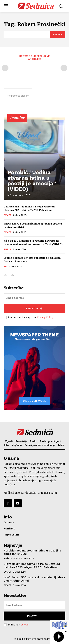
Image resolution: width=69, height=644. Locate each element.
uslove (25, 625)
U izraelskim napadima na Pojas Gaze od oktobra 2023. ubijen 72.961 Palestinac (29, 208)
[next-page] (12, 276)
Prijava (34, 616)
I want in (34, 309)
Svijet (8, 215)
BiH (6, 266)
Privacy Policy (45, 317)
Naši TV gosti (12, 558)
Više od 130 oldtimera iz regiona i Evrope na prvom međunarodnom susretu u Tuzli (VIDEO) (33, 242)
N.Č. (10, 195)
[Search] (58, 35)
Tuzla (7, 249)
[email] (34, 298)
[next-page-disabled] (64, 68)
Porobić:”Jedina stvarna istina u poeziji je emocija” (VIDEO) (32, 181)
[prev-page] (5, 68)
